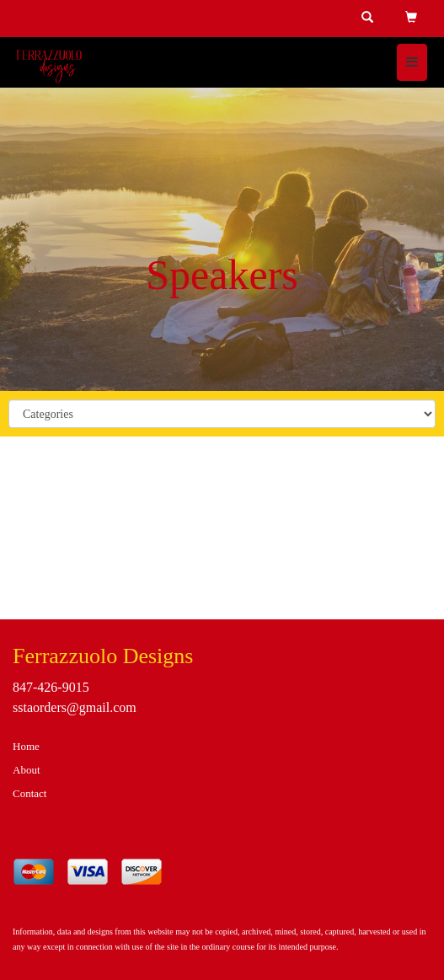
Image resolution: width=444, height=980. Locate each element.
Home (26, 746)
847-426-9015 (51, 687)
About (27, 770)
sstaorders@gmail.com (75, 707)
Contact (29, 793)
